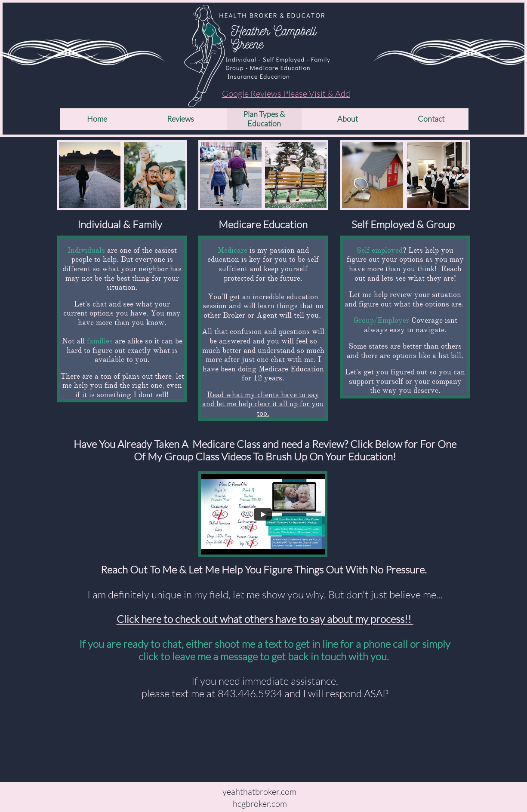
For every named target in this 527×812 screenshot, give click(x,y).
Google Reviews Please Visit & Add (286, 93)
